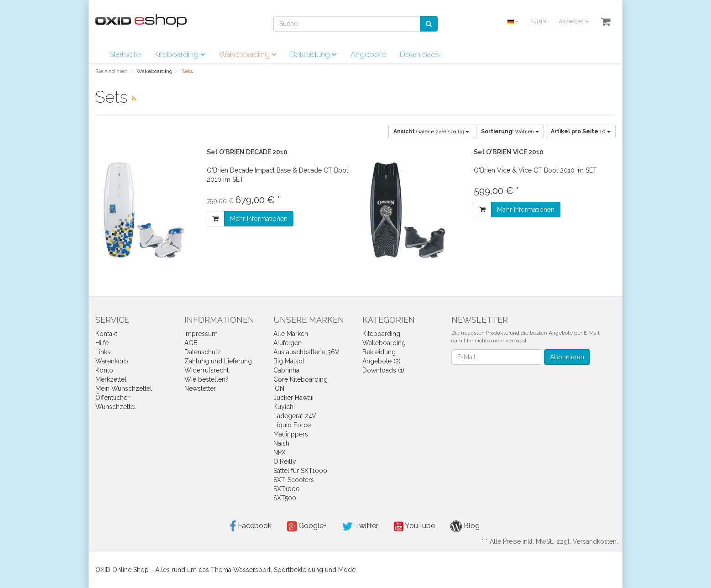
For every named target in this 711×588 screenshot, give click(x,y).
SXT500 (285, 498)
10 (581, 131)
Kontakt (106, 334)
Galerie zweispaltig (431, 131)
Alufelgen (288, 343)
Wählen (510, 131)
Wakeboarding (248, 54)
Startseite (125, 54)
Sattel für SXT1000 (300, 471)
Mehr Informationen (259, 219)
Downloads (420, 54)
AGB (191, 343)
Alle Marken (291, 334)
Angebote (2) (382, 361)
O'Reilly (285, 462)
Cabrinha (286, 370)
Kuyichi (284, 407)
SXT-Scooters (294, 480)
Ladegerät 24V (295, 416)
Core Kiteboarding (301, 379)
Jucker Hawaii (293, 398)
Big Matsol (289, 361)
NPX (280, 452)
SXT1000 (287, 489)
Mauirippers (291, 434)
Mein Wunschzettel (124, 388)
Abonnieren (567, 357)
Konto (104, 370)
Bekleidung (314, 54)
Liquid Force (292, 425)
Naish (281, 443)
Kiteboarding (180, 54)
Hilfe (102, 343)
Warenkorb (112, 361)
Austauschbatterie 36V (306, 352)
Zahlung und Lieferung (218, 361)
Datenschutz (203, 352)
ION (279, 388)
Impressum (201, 334)
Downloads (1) (383, 370)
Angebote (368, 54)
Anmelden (574, 22)
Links (103, 352)
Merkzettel (111, 379)
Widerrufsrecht (207, 370)
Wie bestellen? (207, 379)
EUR (539, 22)
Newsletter (200, 388)
